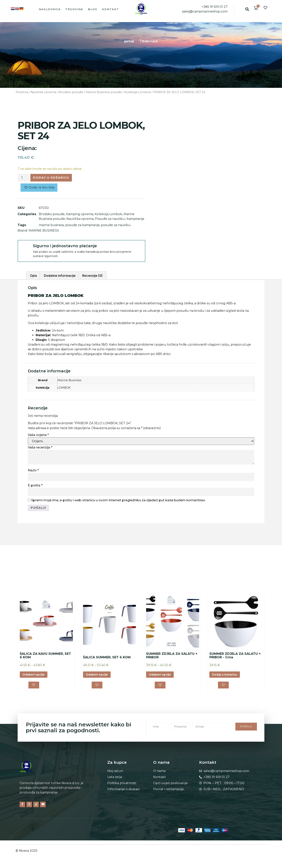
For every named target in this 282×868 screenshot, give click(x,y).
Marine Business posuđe (104, 92)
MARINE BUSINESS (44, 232)
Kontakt (110, 9)
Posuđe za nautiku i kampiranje (120, 220)
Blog (93, 9)
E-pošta (35, 487)
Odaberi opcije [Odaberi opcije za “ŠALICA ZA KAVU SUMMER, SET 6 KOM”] (35, 677)
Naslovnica (50, 9)
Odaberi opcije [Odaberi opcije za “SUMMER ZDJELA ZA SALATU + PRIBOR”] (162, 677)
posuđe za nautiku (116, 226)
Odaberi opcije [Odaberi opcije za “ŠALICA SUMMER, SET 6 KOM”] (99, 677)
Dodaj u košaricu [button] (227, 677)
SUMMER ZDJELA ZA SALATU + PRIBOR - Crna (235, 658)
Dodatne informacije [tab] (60, 277)
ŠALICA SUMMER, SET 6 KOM (107, 659)
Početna (22, 92)
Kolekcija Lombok (138, 92)
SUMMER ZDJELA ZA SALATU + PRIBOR (172, 658)
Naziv (33, 472)
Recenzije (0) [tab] (92, 277)
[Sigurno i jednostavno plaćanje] (25, 249)
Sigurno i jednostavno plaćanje (65, 247)
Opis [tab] (33, 277)
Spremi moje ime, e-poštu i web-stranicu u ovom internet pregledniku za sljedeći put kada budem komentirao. (118, 502)
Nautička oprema (43, 92)
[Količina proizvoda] (23, 178)
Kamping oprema (80, 215)
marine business (51, 226)
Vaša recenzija (40, 449)
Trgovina (74, 9)
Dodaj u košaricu (55, 178)
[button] (247, 9)
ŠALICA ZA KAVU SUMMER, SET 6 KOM (45, 658)
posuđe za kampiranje (82, 226)
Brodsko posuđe (71, 92)
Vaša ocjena (38, 436)
